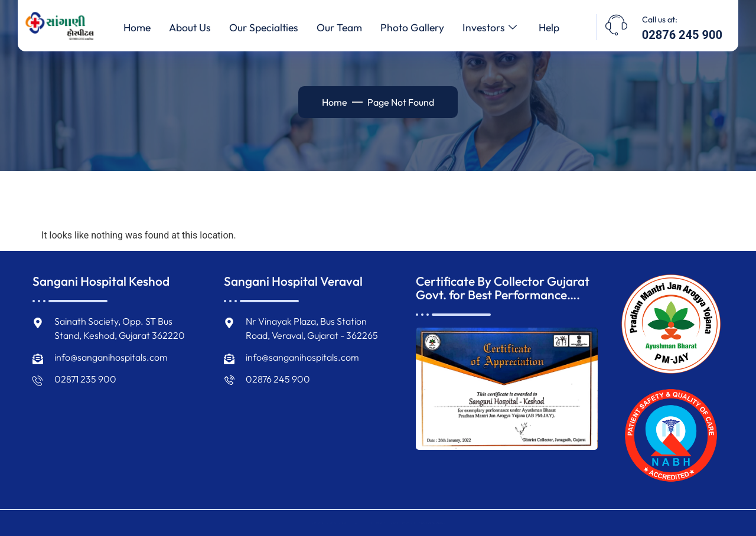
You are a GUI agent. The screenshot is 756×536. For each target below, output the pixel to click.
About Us (183, 28)
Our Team (339, 28)
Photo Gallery (416, 28)
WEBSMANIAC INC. (485, 523)
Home (127, 28)
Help (558, 28)
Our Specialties (260, 28)
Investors (496, 28)
